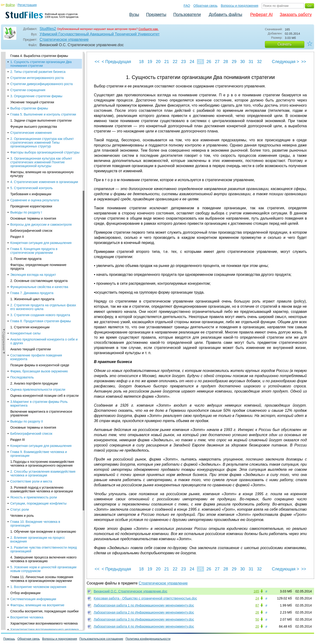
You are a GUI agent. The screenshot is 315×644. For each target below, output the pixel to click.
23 (183, 62)
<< (97, 62)
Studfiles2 (48, 29)
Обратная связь (206, 6)
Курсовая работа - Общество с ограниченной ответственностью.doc (145, 598)
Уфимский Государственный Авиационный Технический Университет (100, 34)
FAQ (187, 6)
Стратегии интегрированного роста (37, 78)
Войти (10, 5)
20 (158, 62)
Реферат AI (261, 15)
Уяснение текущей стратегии (32, 102)
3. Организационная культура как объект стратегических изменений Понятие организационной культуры (41, 162)
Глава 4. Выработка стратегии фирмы (39, 56)
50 (257, 619)
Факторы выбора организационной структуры (45, 152)
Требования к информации (31, 194)
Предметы (156, 15)
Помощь (9, 639)
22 (175, 62)
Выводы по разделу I (26, 212)
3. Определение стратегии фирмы (36, 96)
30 (242, 62)
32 (259, 62)
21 (167, 62)
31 (251, 62)
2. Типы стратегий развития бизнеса (38, 72)
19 (150, 62)
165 (256, 591)
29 (234, 62)
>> (304, 62)
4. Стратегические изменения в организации (44, 182)
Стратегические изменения (31, 133)
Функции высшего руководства (34, 127)
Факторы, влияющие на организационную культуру (42, 174)
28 (226, 62)
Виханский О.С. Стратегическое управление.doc (130, 591)
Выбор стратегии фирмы (29, 108)
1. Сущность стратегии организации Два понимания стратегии (41, 64)
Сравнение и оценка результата (35, 200)
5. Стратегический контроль (31, 188)
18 (141, 62)
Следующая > (285, 62)
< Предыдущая (116, 62)
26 (209, 62)
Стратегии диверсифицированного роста (41, 84)
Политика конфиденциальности (148, 639)
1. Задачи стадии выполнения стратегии (41, 120)
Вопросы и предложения (240, 6)
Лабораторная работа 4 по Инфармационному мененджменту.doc (144, 626)
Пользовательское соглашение (101, 639)
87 (257, 605)
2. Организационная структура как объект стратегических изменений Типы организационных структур (42, 142)
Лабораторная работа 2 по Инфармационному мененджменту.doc (144, 612)
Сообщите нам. (148, 29)
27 (217, 62)
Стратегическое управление (64, 39)
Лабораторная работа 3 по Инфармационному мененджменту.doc (144, 619)
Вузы (134, 15)
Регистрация (27, 5)
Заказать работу (296, 15)
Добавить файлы (225, 15)
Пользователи (187, 15)
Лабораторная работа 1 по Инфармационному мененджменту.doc (144, 605)
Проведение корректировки (31, 206)
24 (192, 62)
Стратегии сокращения (28, 90)
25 (200, 62)
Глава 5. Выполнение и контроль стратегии (43, 114)
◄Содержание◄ (4, 134)
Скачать (285, 44)
